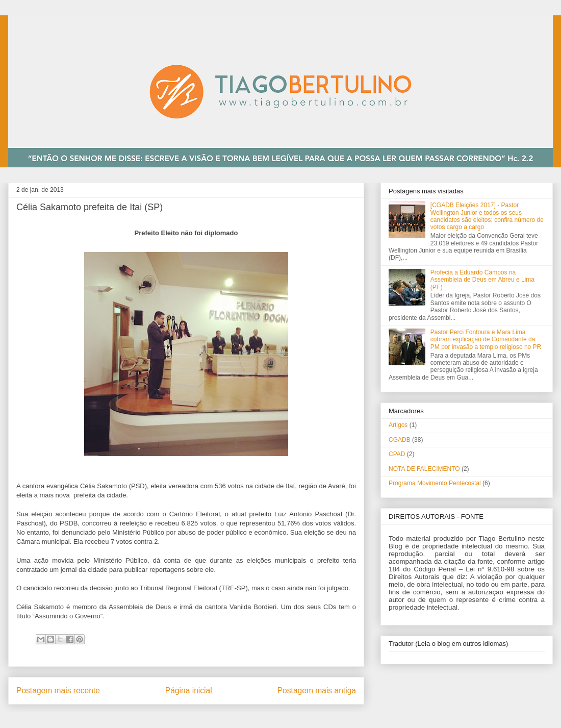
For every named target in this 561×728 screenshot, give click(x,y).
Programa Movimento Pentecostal (435, 483)
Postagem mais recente (58, 691)
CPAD (397, 454)
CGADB (400, 440)
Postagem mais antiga (317, 691)
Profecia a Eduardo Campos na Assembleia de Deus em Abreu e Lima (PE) (482, 280)
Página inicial (189, 691)
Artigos (398, 425)
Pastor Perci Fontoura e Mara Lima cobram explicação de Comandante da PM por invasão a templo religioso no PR (486, 340)
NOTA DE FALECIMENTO (424, 469)
